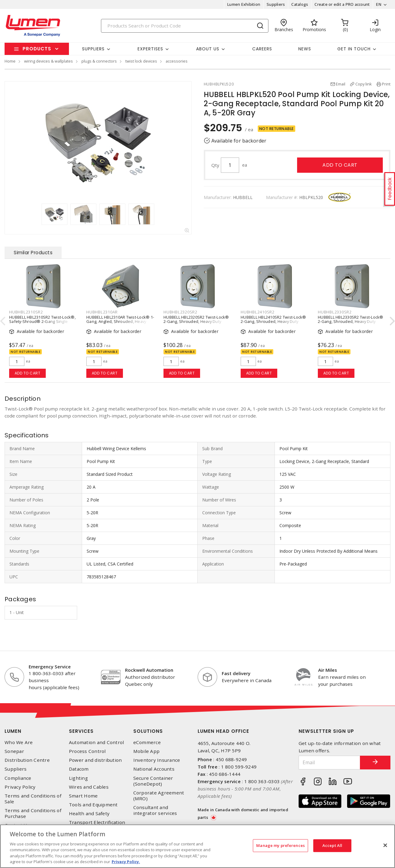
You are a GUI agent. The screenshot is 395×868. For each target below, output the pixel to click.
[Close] (385, 845)
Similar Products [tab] (33, 253)
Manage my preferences (280, 845)
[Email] (329, 763)
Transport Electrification (97, 822)
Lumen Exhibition (244, 4)
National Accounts (154, 769)
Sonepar (14, 751)
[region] (197, 846)
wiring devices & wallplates (48, 61)
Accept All (332, 845)
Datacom (79, 769)
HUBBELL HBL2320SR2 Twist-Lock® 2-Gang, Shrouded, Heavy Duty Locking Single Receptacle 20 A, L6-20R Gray (196, 324)
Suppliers (276, 4)
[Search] (185, 26)
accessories (177, 61)
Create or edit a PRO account (342, 4)
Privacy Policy (20, 787)
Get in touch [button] (354, 49)
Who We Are (19, 742)
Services (81, 731)
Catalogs (300, 4)
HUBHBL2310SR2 (26, 312)
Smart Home (83, 796)
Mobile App (147, 751)
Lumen (13, 731)
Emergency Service (50, 667)
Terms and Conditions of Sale (33, 799)
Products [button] (37, 49)
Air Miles (328, 670)
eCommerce (147, 742)
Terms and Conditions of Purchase (33, 813)
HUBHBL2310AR (102, 312)
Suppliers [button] (93, 49)
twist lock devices (141, 61)
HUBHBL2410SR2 (258, 312)
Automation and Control (97, 742)
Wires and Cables (89, 787)
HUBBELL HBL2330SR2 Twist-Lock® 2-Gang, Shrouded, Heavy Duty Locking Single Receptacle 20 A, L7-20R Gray (351, 324)
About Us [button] (208, 49)
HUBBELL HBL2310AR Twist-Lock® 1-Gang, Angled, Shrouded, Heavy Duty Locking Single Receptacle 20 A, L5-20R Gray (120, 324)
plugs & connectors (99, 61)
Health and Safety (89, 814)
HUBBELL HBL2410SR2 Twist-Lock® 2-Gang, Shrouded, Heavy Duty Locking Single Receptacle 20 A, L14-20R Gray (274, 324)
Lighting (78, 778)
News (305, 49)
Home (10, 61)
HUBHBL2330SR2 (335, 312)
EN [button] (379, 4)
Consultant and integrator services (155, 810)
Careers (262, 49)
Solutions (148, 731)
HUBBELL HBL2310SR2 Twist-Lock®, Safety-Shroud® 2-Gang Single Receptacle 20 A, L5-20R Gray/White (43, 321)
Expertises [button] (150, 49)
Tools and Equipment (93, 805)
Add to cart (340, 165)
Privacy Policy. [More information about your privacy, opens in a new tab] (126, 862)
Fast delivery (236, 673)
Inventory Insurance (157, 760)
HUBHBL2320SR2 (180, 312)
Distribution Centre (27, 760)
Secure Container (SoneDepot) (153, 781)
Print (386, 84)
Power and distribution (95, 760)
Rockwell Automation (149, 670)
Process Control (87, 751)
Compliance (18, 778)
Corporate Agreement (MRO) (159, 796)
